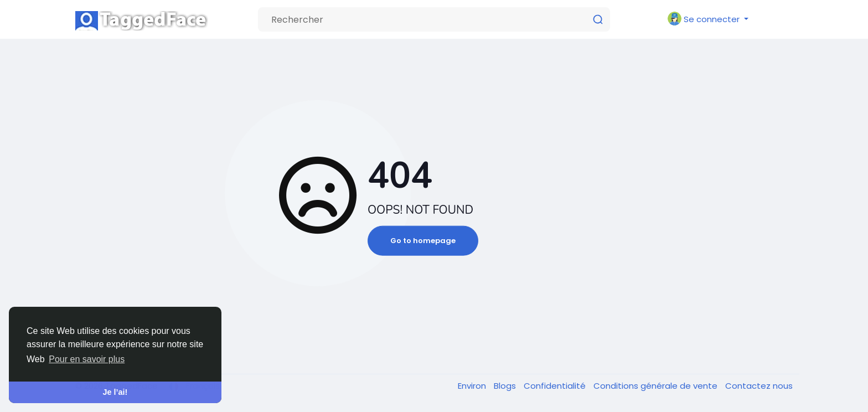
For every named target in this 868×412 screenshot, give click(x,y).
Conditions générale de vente (657, 386)
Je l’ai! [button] (115, 392)
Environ (473, 386)
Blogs (506, 386)
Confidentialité (556, 386)
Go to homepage (423, 241)
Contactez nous (759, 386)
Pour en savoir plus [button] (87, 359)
